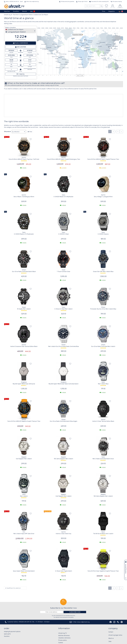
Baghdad (88, 50)
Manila (112, 55)
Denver (49, 47)
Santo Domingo (63, 54)
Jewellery (16, 11)
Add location (21, 47)
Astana (99, 44)
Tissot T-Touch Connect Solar (64, 271)
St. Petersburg (90, 41)
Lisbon (76, 49)
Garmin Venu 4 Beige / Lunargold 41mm (103, 196)
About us (111, 638)
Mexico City (49, 54)
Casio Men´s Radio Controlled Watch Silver (103, 459)
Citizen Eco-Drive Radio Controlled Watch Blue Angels (64, 420)
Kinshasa (80, 59)
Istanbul (88, 47)
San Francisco (43, 48)
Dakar (72, 55)
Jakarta (104, 60)
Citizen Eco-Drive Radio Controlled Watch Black (24, 271)
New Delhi (96, 51)
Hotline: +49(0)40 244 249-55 (12, 2)
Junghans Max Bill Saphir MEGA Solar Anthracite (24, 384)
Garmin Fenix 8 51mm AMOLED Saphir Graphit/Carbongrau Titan (64, 159)
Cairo (85, 51)
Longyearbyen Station (77, 35)
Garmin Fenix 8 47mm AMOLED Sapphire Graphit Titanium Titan (24, 420)
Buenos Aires (66, 68)
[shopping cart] (120, 6)
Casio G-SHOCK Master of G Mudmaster (63, 196)
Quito (56, 59)
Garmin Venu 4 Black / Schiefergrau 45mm (24, 196)
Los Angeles (44, 49)
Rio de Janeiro (64, 64)
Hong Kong (106, 53)
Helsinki (85, 40)
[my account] (113, 6)
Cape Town (80, 68)
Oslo (80, 41)
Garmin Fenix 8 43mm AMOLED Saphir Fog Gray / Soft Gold (24, 159)
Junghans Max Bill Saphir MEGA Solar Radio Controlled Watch (63, 383)
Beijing (109, 46)
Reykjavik (73, 38)
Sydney (120, 68)
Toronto (59, 46)
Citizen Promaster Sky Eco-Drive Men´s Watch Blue (103, 308)
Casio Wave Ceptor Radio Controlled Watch (24, 571)
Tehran (94, 49)
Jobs (110, 642)
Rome (82, 46)
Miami (58, 51)
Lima (57, 61)
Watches (7, 11)
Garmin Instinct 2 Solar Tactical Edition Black (103, 420)
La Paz (59, 62)
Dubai (91, 52)
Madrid (79, 47)
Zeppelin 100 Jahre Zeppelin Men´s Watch (64, 459)
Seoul (110, 48)
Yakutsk (114, 40)
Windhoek (80, 64)
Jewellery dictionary (64, 638)
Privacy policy (63, 640)
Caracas (63, 56)
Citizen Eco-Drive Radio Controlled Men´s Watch (103, 346)
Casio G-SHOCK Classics (103, 233)
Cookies (61, 643)
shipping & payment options (12, 632)
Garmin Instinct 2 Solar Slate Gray (64, 533)
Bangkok (102, 55)
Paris (77, 44)
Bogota (61, 58)
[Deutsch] (120, 11)
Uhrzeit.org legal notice (115, 635)
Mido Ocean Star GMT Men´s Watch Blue (103, 271)
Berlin (83, 43)
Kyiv (88, 44)
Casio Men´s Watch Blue (103, 384)
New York (56, 47)
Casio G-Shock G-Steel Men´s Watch (64, 309)
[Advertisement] (53, 105)
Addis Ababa (91, 57)
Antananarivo (94, 63)
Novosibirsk (103, 42)
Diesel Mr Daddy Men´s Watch (24, 309)
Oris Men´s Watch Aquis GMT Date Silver (24, 533)
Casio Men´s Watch (24, 496)
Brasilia (68, 62)
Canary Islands (71, 51)
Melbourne (114, 69)
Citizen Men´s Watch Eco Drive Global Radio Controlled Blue (64, 346)
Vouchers (7, 636)
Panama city (54, 57)
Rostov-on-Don (85, 45)
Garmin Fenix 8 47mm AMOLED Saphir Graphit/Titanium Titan (103, 159)
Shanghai (108, 50)
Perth (107, 67)
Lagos (81, 57)
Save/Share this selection (14, 588)
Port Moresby (120, 61)
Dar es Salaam (92, 60)
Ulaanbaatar (109, 45)
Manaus (64, 59)
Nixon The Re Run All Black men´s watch (103, 533)
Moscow (90, 42)
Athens (86, 48)
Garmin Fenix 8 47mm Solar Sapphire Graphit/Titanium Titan (103, 570)
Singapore (103, 58)
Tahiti (40, 63)
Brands (25, 11)
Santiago (57, 68)
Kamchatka (123, 43)
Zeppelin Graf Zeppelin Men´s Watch (24, 458)
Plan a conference (21, 43)
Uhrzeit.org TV (63, 633)
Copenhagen (79, 42)
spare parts (7, 634)
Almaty (100, 46)
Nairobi (90, 59)
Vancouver (43, 44)
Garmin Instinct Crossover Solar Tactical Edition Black (24, 346)
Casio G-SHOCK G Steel (64, 233)
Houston (51, 51)
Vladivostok (116, 46)
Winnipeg (55, 44)
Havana (59, 53)
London (76, 44)
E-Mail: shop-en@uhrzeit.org (32, 2)
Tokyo (117, 49)
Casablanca (73, 49)
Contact (111, 632)
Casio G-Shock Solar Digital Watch (64, 571)
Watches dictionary (64, 636)
